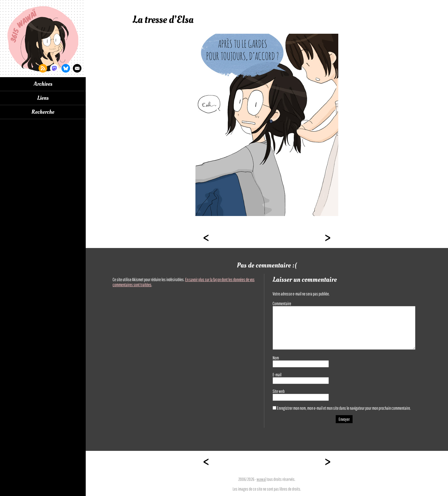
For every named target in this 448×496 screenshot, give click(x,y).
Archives (43, 84)
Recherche (43, 112)
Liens (43, 98)
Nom (276, 358)
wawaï (261, 479)
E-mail (277, 375)
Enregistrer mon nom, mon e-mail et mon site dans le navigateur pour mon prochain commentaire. (344, 408)
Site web (279, 391)
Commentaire (282, 303)
